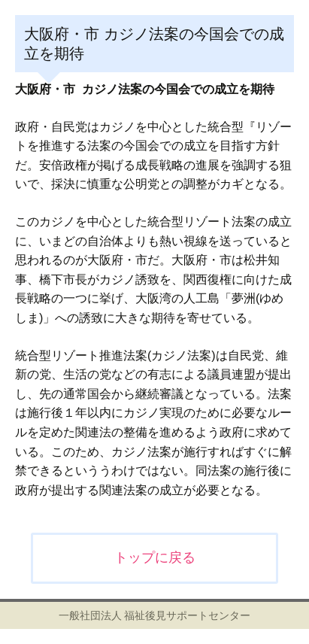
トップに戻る (155, 557)
